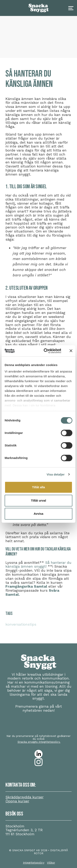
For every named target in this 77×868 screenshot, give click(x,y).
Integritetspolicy (34, 863)
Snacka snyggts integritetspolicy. (39, 742)
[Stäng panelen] (71, 351)
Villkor (51, 863)
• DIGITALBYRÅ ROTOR (51, 852)
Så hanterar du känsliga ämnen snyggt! (38, 564)
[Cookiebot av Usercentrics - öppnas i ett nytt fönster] (46, 351)
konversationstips (21, 624)
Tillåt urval (39, 500)
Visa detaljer (56, 474)
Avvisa (38, 514)
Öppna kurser (17, 801)
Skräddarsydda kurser (24, 797)
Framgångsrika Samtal (26, 586)
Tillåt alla (38, 487)
